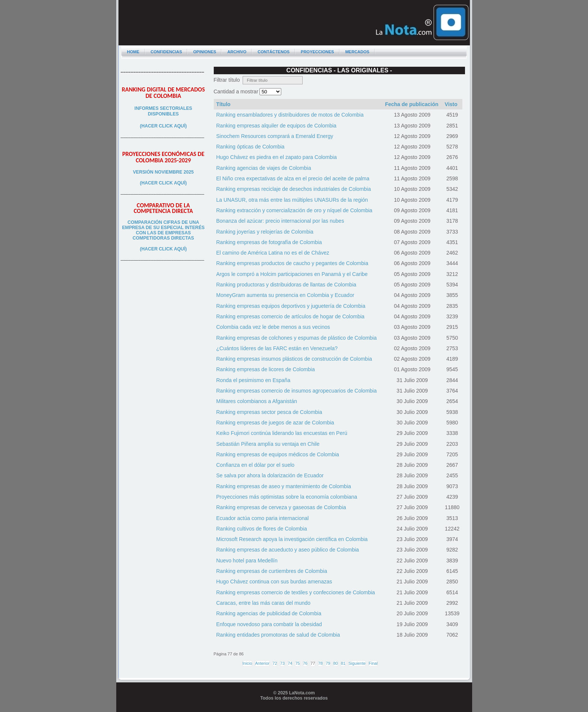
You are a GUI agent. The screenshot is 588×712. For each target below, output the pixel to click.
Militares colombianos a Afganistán (257, 401)
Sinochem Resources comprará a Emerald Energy (275, 136)
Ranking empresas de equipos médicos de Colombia (278, 454)
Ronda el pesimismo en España (253, 380)
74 (290, 663)
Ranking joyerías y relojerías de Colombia (265, 232)
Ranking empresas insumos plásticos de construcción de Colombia (294, 359)
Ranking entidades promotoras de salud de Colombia (278, 635)
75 (297, 663)
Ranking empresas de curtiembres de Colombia (272, 571)
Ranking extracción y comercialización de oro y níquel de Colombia (294, 210)
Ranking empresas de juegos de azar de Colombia (275, 423)
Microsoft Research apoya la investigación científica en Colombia (292, 539)
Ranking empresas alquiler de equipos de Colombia (277, 126)
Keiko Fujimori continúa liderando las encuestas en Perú (282, 433)
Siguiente (357, 663)
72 (275, 663)
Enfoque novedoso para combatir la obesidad (269, 624)
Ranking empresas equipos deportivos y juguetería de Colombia (291, 306)
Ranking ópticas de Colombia (250, 147)
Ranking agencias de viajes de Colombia (264, 168)
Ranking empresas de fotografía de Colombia (269, 242)
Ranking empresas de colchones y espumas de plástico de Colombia (297, 338)
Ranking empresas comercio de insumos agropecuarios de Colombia (297, 391)
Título (223, 104)
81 (343, 663)
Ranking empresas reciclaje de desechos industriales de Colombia (294, 189)
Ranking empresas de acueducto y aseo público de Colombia (288, 550)
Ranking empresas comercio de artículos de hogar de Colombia (290, 316)
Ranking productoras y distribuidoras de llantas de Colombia (286, 285)
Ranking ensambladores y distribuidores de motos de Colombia (290, 115)
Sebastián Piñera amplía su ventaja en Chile (268, 444)
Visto (451, 104)
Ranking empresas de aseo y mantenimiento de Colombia (284, 486)
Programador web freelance (294, 709)
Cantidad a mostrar (237, 91)
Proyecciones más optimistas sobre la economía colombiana (287, 497)
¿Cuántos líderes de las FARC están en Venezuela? (277, 348)
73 (282, 663)
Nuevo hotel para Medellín (247, 561)
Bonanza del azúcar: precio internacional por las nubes (280, 221)
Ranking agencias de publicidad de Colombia (269, 613)
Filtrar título (228, 80)
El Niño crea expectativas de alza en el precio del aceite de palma (293, 178)
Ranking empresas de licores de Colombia (266, 369)
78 (320, 663)
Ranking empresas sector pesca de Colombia (269, 412)
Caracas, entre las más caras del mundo (263, 603)
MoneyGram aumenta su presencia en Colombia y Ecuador (285, 295)
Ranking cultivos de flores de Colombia (262, 529)
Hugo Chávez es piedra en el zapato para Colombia (277, 157)
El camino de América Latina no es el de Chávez (273, 253)
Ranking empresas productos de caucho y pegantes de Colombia (292, 263)
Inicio (247, 663)
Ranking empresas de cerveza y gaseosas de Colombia (281, 507)
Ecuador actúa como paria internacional (263, 518)
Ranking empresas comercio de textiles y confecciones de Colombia (296, 592)
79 (328, 663)
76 (305, 663)
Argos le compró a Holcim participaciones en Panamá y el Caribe (292, 274)
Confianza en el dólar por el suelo (256, 465)
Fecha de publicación (412, 104)
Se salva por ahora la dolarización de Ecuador (270, 475)
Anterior (262, 663)
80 (336, 663)
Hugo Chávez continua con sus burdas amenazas (274, 582)
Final (373, 663)
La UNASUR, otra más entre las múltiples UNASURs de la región (292, 200)
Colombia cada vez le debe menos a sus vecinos (273, 327)
